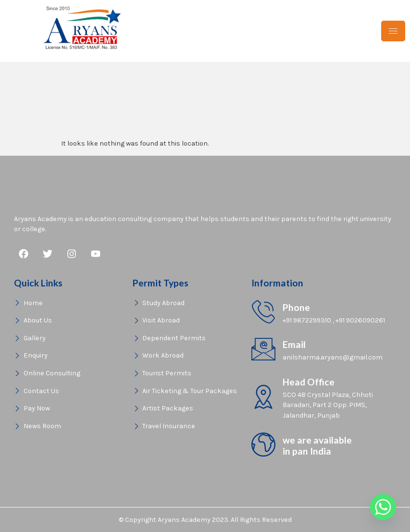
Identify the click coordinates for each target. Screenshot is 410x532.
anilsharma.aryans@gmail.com (333, 357)
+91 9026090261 (360, 320)
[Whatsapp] (383, 507)
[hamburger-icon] (393, 31)
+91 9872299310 (307, 320)
